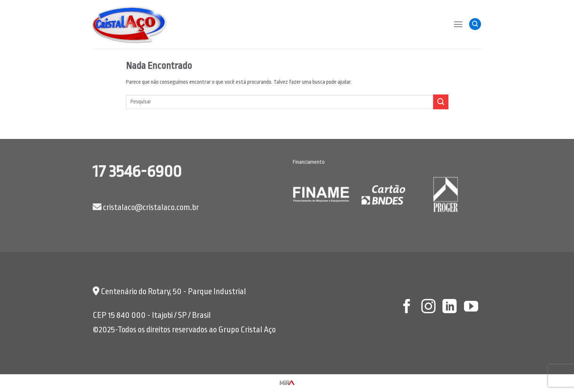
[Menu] (458, 24)
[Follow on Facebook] (407, 307)
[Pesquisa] (475, 24)
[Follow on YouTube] (471, 307)
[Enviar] (441, 102)
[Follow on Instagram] (428, 307)
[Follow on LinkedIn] (449, 307)
